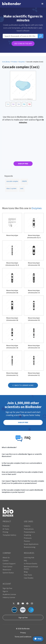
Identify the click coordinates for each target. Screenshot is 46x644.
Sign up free (23, 617)
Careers (6, 560)
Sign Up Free (7, 588)
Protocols (28, 538)
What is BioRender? (9, 447)
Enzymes (22, 62)
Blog (26, 572)
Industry (27, 526)
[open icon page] (12, 226)
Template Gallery (9, 535)
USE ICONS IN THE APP (23, 44)
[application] (37, 639)
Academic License (9, 594)
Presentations (29, 532)
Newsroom (7, 570)
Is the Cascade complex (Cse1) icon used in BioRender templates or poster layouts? (22, 491)
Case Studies (29, 578)
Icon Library (6, 62)
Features (6, 526)
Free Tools (28, 575)
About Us (6, 557)
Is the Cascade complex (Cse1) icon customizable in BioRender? (22, 464)
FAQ (25, 560)
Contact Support (9, 564)
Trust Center (8, 567)
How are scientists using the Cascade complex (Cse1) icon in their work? (22, 473)
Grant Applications (31, 544)
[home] (12, 4)
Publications (29, 529)
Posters (27, 541)
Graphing (27, 535)
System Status (8, 573)
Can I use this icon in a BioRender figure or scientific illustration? (22, 455)
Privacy (23, 633)
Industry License (9, 597)
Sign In (5, 591)
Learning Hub (29, 557)
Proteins (14, 62)
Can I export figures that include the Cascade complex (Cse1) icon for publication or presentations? (23, 482)
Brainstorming (30, 547)
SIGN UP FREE (23, 164)
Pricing (5, 532)
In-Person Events (31, 564)
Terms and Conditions (23, 637)
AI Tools (6, 529)
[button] (42, 4)
